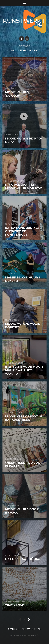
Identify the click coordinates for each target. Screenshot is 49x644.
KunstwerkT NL (30, 629)
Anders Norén (31, 635)
